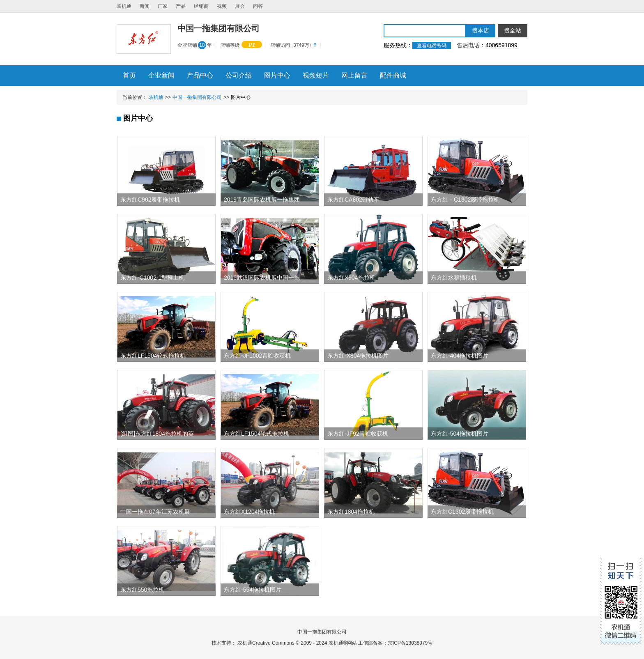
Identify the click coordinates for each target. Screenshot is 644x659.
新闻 (145, 6)
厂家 (163, 6)
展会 (240, 6)
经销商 (201, 6)
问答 (258, 6)
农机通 (124, 6)
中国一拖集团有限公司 (197, 97)
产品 (181, 6)
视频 (222, 6)
